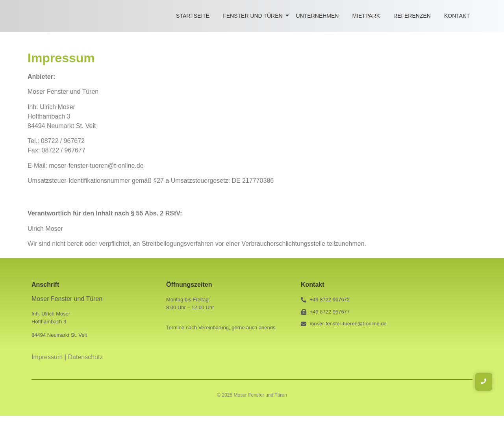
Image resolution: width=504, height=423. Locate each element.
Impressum (47, 357)
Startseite (193, 16)
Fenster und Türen (254, 16)
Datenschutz (86, 357)
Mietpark (366, 16)
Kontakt (457, 16)
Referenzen (412, 16)
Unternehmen (318, 16)
